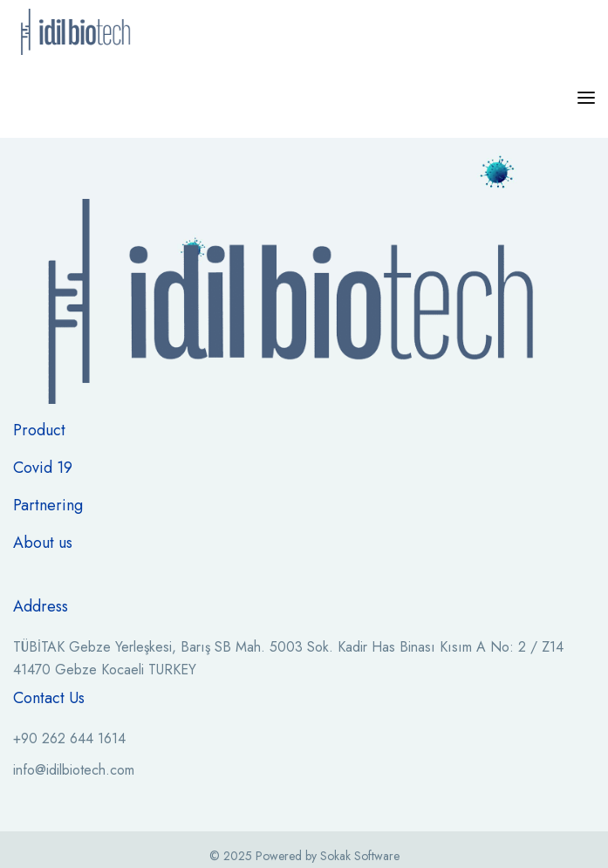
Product (39, 430)
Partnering (48, 505)
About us (43, 543)
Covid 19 (43, 468)
